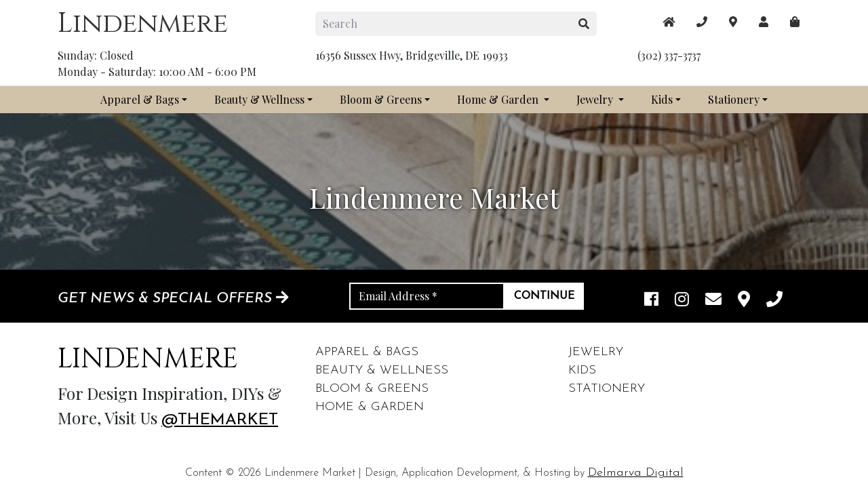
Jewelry (596, 99)
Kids (662, 99)
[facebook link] (651, 301)
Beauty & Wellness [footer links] (382, 370)
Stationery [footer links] (607, 389)
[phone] (774, 301)
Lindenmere (143, 24)
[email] (713, 301)
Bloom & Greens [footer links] (372, 389)
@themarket (220, 420)
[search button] (584, 24)
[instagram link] (682, 301)
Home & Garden (499, 99)
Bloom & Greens (381, 99)
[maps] (795, 22)
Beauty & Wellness (259, 99)
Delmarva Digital (636, 473)
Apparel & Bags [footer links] (367, 352)
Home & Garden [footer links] (370, 407)
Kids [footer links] (582, 370)
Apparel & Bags (140, 99)
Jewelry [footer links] (596, 352)
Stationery (734, 99)
